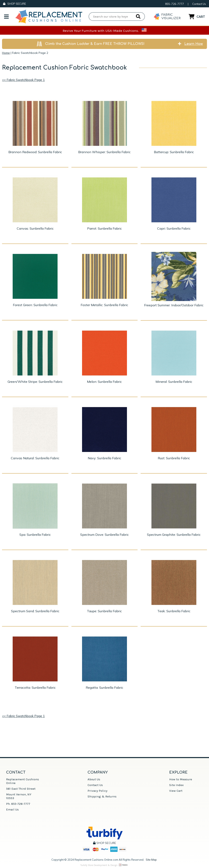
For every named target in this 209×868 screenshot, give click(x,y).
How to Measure (181, 779)
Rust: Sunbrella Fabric (174, 458)
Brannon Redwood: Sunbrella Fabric (35, 152)
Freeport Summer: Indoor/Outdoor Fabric (174, 305)
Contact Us (199, 4)
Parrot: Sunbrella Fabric (104, 228)
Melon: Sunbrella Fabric (104, 382)
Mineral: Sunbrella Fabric (174, 382)
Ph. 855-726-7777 (18, 804)
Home (6, 53)
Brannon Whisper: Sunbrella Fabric (104, 152)
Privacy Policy (97, 791)
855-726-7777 (175, 4)
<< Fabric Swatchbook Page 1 (23, 80)
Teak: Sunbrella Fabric (174, 611)
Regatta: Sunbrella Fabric (104, 688)
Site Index (176, 785)
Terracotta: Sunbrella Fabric (35, 688)
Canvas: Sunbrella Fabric (35, 228)
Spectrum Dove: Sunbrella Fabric (104, 535)
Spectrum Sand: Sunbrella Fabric (35, 611)
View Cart (176, 791)
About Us (94, 779)
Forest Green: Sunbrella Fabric (35, 305)
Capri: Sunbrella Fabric (174, 228)
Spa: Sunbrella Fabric (35, 535)
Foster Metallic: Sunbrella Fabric (104, 305)
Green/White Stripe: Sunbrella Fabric (35, 382)
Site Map (151, 860)
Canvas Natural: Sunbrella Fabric (35, 458)
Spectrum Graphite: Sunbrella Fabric (174, 535)
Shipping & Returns (102, 796)
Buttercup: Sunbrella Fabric (174, 152)
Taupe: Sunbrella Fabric (104, 611)
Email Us (12, 809)
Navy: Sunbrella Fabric (104, 458)
